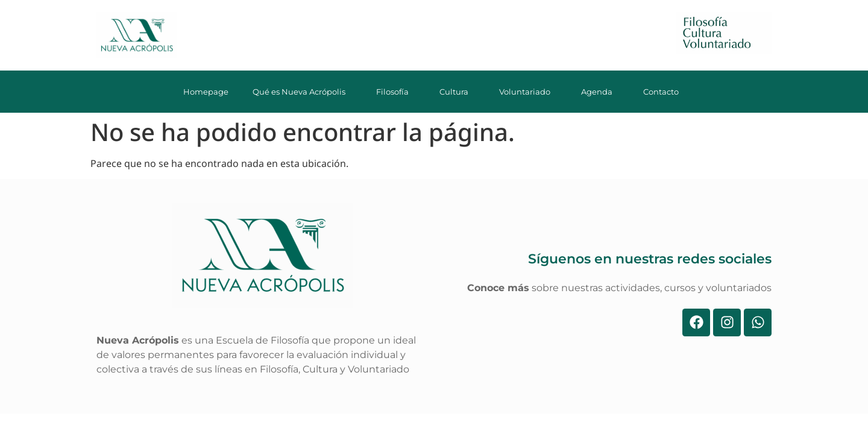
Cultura (457, 92)
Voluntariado (528, 92)
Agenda (600, 92)
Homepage (206, 92)
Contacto (664, 92)
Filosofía (396, 92)
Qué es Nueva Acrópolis (302, 92)
